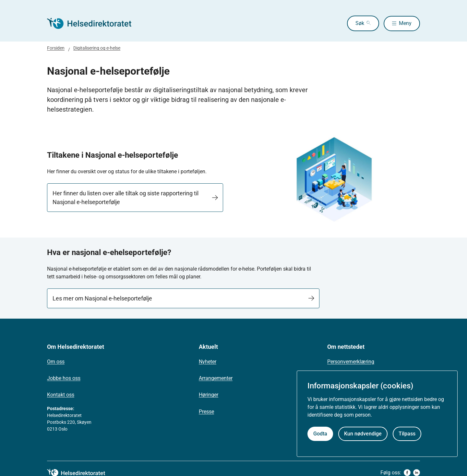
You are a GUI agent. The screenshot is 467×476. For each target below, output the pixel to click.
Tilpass (407, 434)
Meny (405, 23)
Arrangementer (216, 378)
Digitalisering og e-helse (97, 48)
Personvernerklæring (351, 362)
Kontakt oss (61, 395)
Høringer (209, 395)
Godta (320, 434)
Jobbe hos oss (64, 378)
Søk (359, 23)
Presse (206, 412)
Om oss (56, 362)
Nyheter (208, 362)
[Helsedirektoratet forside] (94, 23)
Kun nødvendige (363, 434)
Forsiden (56, 48)
